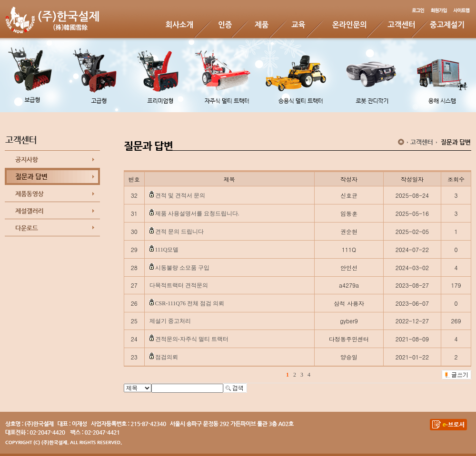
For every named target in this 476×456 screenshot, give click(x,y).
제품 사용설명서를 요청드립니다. (197, 213)
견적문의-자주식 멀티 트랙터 (192, 339)
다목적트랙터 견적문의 (179, 285)
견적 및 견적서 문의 (180, 195)
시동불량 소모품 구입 (182, 268)
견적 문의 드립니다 (179, 232)
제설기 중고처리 (170, 321)
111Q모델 (167, 250)
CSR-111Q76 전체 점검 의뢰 (190, 303)
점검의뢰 (167, 357)
